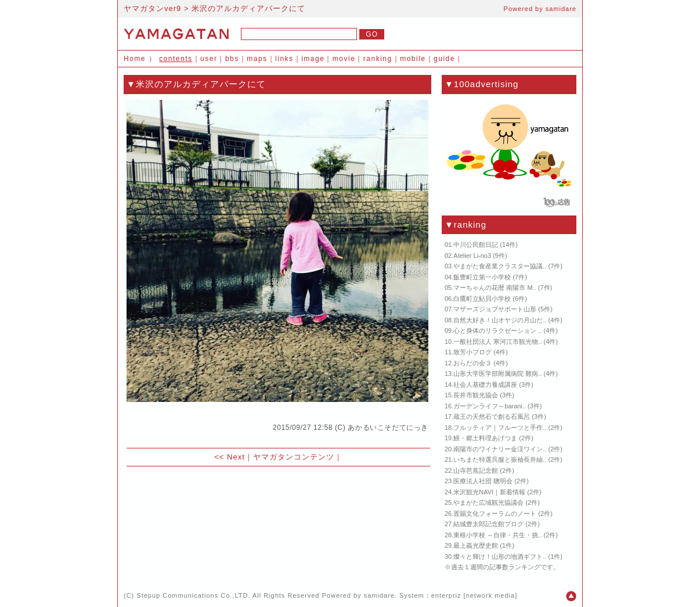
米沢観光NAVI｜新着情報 (489, 492)
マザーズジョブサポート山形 (495, 309)
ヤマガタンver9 (152, 8)
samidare (561, 9)
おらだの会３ (472, 363)
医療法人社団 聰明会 (483, 481)
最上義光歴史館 (476, 545)
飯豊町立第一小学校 (482, 277)
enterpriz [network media (473, 595)
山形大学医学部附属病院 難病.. (497, 373)
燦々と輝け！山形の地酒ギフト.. (500, 556)
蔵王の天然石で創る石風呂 (492, 416)
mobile (413, 59)
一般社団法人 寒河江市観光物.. (497, 342)
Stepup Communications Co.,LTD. (193, 595)
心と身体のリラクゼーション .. (497, 331)
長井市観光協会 (476, 395)
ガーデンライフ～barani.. (490, 406)
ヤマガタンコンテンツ (294, 457)
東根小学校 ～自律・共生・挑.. (497, 535)
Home (135, 59)
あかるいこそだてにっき (388, 428)
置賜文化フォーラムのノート (495, 513)
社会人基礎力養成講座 (485, 385)
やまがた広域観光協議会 (488, 502)
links (284, 59)
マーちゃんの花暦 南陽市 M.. (495, 288)
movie (344, 59)
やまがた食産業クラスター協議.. (500, 266)
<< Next (230, 457)
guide (444, 59)
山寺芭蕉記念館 (476, 470)
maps (257, 59)
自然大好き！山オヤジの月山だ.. (500, 320)
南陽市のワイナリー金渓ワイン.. (500, 449)
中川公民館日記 (476, 245)
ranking (378, 59)
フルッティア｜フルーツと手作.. (500, 428)
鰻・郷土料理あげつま (485, 438)
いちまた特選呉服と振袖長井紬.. (500, 459)
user (209, 59)
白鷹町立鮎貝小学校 (482, 299)
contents (176, 59)
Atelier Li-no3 (472, 256)
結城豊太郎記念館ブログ (488, 524)
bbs (232, 59)
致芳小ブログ (472, 352)
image (313, 59)
